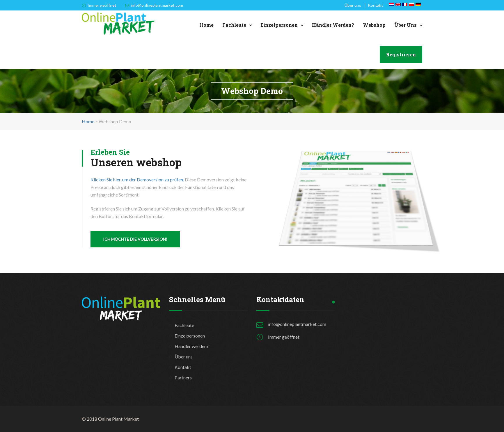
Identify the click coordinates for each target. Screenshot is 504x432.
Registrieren (401, 55)
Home (206, 25)
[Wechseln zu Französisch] (405, 4)
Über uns (353, 5)
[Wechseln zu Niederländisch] (391, 4)
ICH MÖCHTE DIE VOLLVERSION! (135, 239)
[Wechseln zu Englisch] (398, 4)
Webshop (374, 25)
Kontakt (375, 5)
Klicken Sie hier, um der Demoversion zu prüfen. (137, 180)
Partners (183, 377)
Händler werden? (333, 25)
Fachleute (234, 25)
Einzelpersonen (279, 25)
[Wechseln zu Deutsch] (418, 4)
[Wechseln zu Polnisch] (411, 4)
